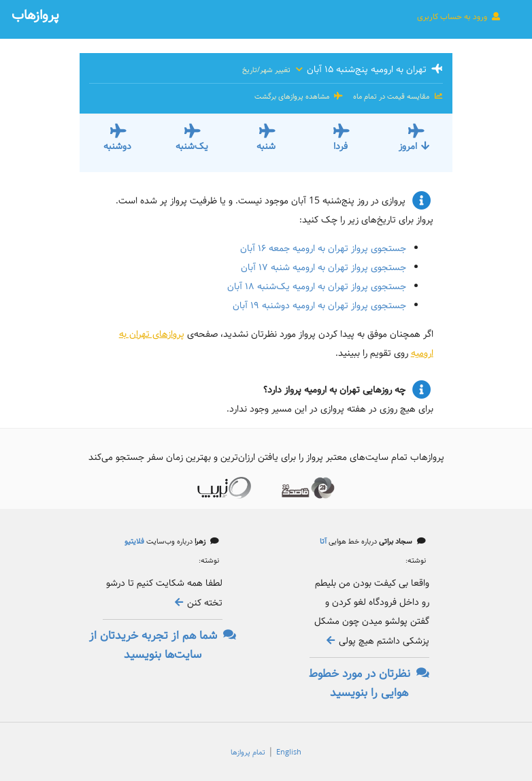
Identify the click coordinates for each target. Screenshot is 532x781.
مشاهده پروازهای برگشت (299, 97)
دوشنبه (117, 146)
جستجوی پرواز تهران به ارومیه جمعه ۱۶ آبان (323, 248)
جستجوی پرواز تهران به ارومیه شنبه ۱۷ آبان (323, 267)
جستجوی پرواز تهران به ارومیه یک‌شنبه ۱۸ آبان (317, 286)
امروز (415, 146)
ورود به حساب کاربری (459, 16)
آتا (323, 542)
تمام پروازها (248, 752)
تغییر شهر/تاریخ (273, 70)
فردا (340, 146)
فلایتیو (134, 542)
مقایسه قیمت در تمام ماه (397, 97)
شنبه (266, 146)
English (289, 752)
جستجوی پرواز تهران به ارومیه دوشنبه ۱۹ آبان (319, 305)
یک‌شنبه (192, 146)
